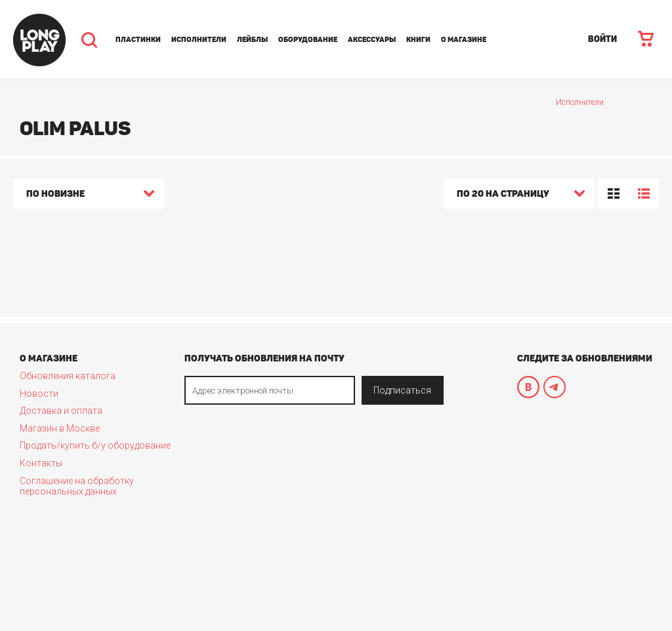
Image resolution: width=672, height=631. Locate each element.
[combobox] (89, 195)
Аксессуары (372, 40)
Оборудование (308, 40)
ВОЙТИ (602, 39)
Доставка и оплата (61, 411)
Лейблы (252, 40)
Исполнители (199, 40)
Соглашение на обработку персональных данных (77, 486)
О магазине (464, 40)
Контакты (41, 463)
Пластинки (138, 40)
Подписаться (402, 390)
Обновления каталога (68, 376)
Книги (418, 40)
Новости (39, 394)
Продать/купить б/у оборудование (95, 445)
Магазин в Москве (60, 428)
